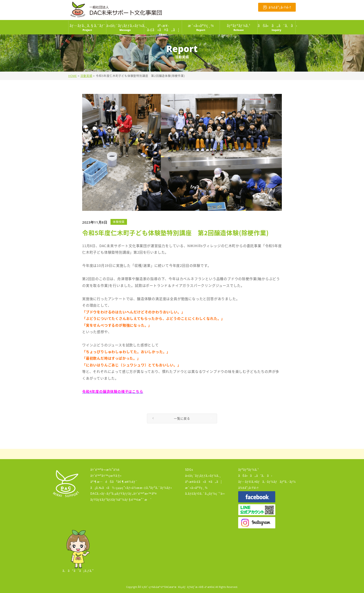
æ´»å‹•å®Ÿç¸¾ (196, 488)
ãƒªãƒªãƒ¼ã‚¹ (249, 469)
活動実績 (86, 76)
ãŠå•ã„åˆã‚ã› (255, 475)
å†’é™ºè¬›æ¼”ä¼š (105, 469)
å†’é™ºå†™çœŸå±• (106, 475)
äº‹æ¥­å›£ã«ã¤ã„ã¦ (203, 482)
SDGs (189, 469)
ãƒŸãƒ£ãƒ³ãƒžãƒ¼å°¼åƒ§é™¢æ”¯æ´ (121, 499)
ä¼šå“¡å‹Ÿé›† (249, 488)
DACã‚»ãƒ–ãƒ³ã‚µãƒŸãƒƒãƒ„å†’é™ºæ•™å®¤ (123, 493)
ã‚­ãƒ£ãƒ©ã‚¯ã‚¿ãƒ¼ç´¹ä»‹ (205, 493)
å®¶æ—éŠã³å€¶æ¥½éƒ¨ (114, 482)
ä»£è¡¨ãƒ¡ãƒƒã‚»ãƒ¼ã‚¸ (203, 475)
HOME (73, 76)
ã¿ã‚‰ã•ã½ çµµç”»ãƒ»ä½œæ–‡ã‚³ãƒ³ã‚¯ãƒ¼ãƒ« (131, 488)
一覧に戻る (182, 418)
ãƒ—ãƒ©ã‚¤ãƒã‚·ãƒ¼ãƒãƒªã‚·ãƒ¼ (267, 482)
